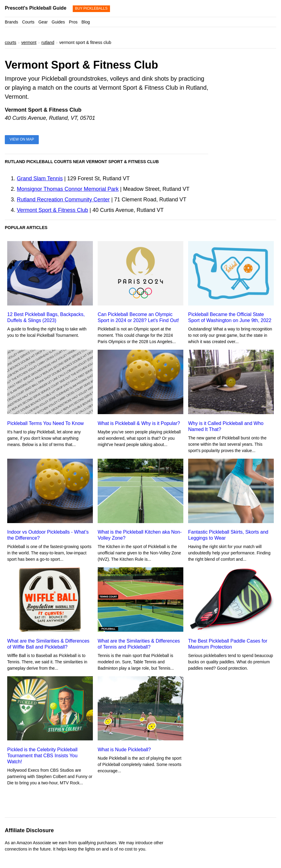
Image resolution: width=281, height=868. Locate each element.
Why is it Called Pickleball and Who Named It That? (226, 426)
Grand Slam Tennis (40, 178)
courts (11, 42)
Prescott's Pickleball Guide (36, 8)
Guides (58, 22)
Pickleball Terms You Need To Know (46, 423)
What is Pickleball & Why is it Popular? (139, 423)
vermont (29, 42)
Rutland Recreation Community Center (63, 200)
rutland (48, 42)
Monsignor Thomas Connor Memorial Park (68, 189)
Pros (73, 22)
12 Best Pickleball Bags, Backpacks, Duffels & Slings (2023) (46, 317)
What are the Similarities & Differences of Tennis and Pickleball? (139, 644)
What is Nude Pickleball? (124, 750)
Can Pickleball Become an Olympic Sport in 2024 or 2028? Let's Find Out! (138, 317)
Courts (28, 22)
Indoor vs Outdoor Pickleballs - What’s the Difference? (48, 535)
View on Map (22, 139)
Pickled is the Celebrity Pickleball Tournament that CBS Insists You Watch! (42, 756)
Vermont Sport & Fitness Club (52, 210)
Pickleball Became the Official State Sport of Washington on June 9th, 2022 (230, 317)
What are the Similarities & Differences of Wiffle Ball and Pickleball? (48, 644)
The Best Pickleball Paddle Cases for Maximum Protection (228, 644)
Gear (43, 22)
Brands (11, 22)
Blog (86, 22)
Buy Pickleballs (91, 8)
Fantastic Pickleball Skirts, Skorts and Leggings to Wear (228, 535)
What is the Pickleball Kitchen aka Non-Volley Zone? (140, 535)
